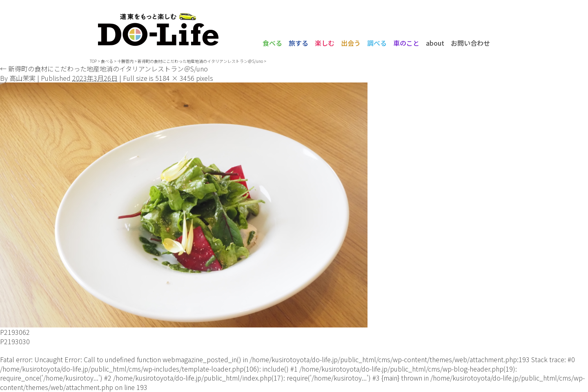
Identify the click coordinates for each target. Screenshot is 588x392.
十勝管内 (125, 61)
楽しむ (325, 43)
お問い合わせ (470, 43)
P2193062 (15, 332)
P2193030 (15, 341)
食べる (272, 43)
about (435, 43)
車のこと (406, 43)
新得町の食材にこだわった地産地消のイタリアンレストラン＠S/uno (200, 61)
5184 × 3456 (175, 78)
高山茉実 (22, 78)
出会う (351, 43)
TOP (93, 61)
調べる (377, 43)
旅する (298, 43)
